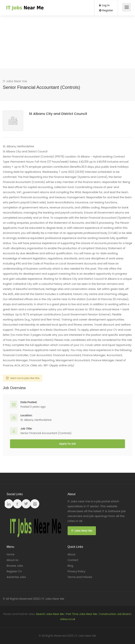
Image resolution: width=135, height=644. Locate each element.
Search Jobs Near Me (50, 614)
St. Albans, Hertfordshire (36, 420)
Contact (73, 560)
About (72, 554)
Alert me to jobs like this (25, 378)
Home (11, 554)
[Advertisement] (67, 42)
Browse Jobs (15, 566)
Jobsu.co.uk (68, 619)
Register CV (14, 571)
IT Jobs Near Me (82, 531)
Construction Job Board (115, 614)
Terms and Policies (80, 577)
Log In (104, 5)
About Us (12, 560)
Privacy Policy (77, 571)
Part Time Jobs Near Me (82, 614)
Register (106, 10)
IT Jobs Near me (15, 81)
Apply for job (67, 444)
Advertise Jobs (16, 577)
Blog (70, 566)
